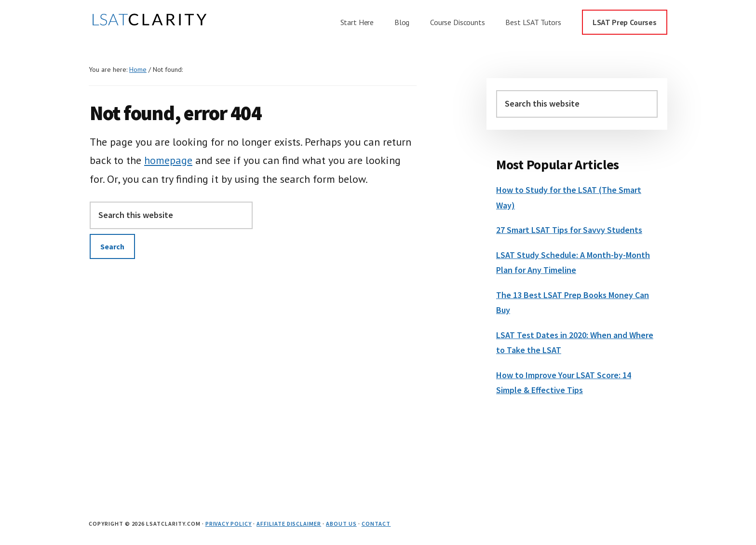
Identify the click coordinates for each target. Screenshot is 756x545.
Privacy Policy (229, 524)
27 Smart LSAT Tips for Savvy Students (569, 230)
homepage (168, 160)
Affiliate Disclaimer (289, 524)
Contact (376, 524)
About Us (341, 524)
